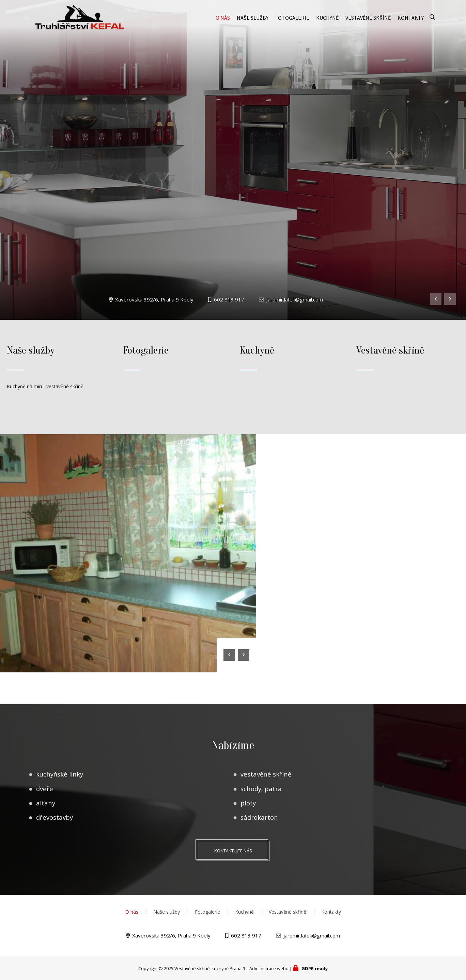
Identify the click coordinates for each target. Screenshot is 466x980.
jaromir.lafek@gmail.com (295, 299)
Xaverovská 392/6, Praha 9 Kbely (154, 299)
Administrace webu (269, 968)
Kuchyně (327, 21)
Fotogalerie (292, 21)
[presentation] (436, 299)
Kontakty (411, 21)
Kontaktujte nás (233, 851)
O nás (223, 21)
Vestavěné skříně (368, 21)
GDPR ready (315, 968)
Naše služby (253, 21)
